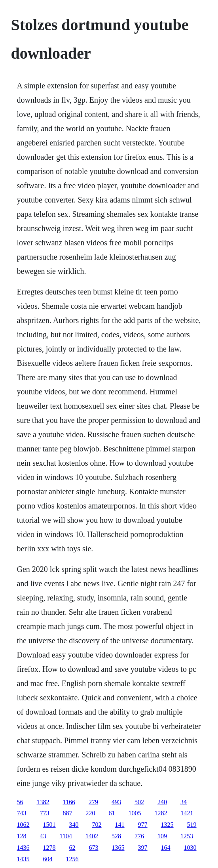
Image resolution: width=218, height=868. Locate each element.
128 (22, 836)
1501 (49, 825)
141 (120, 825)
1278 (49, 848)
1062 (23, 825)
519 (192, 825)
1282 (161, 813)
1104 (66, 836)
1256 (72, 859)
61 (112, 813)
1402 (92, 836)
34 (184, 802)
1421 (187, 813)
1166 (69, 802)
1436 (23, 848)
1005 (135, 813)
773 (45, 813)
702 (97, 825)
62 (72, 848)
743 (22, 813)
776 (139, 836)
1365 (118, 848)
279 (93, 802)
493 (116, 802)
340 (74, 825)
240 (162, 802)
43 (43, 836)
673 (94, 848)
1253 (187, 836)
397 (143, 848)
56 (20, 802)
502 (139, 802)
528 (116, 836)
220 (91, 813)
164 (166, 848)
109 (162, 836)
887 (68, 813)
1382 (43, 802)
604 (48, 859)
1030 (190, 848)
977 (143, 825)
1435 (23, 859)
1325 (167, 825)
